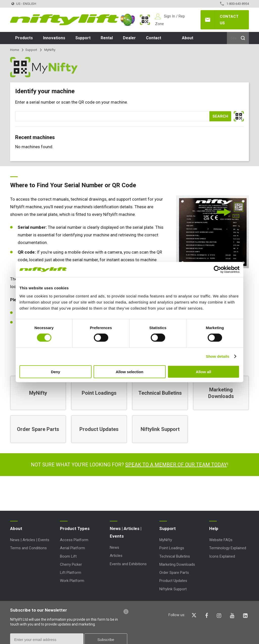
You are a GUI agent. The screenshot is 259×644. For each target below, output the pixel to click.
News (114, 547)
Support (83, 38)
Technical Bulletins (175, 556)
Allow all (203, 372)
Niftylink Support (173, 589)
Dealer (129, 38)
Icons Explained (222, 556)
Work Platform (72, 581)
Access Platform (74, 540)
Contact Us (229, 20)
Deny (56, 372)
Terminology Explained (228, 548)
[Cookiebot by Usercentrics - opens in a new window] (217, 270)
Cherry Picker (71, 564)
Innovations (54, 38)
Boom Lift (68, 556)
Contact (154, 38)
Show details (218, 356)
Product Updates (173, 581)
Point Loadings (172, 548)
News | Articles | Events (30, 540)
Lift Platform (71, 573)
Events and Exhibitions (128, 564)
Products (24, 38)
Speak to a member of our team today (176, 465)
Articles (116, 556)
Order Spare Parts (174, 573)
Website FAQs (221, 540)
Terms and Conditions (28, 548)
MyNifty (145, 20)
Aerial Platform (72, 548)
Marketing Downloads (177, 564)
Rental (107, 38)
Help (214, 528)
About (188, 38)
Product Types (75, 528)
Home (15, 50)
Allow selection (129, 372)
